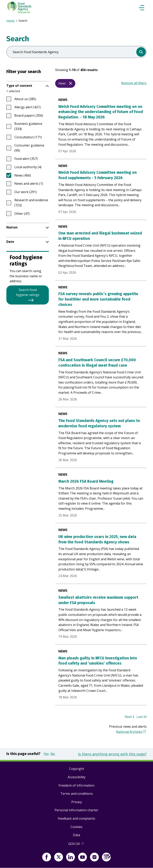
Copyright (77, 769)
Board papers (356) (29, 115)
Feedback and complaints (76, 818)
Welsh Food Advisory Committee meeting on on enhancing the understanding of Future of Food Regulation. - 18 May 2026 (101, 112)
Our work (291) (25, 192)
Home (10, 21)
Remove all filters (134, 83)
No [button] (53, 754)
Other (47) (22, 214)
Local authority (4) (28, 167)
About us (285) (25, 99)
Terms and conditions (77, 794)
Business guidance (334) (28, 126)
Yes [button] (46, 754)
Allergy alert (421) (27, 107)
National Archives (129, 732)
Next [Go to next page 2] (128, 717)
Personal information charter (76, 810)
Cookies (76, 827)
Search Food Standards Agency (36, 52)
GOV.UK (76, 845)
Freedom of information (76, 785)
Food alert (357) (26, 159)
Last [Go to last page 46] (140, 717)
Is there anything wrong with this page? (112, 754)
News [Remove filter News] (62, 83)
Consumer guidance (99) (29, 148)
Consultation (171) (28, 137)
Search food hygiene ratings (28, 292)
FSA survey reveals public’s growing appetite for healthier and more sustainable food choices (98, 299)
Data (76, 835)
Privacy (77, 802)
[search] (141, 52)
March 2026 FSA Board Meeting (86, 481)
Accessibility (77, 777)
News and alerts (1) (29, 184)
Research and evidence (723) (31, 203)
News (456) (23, 175)
